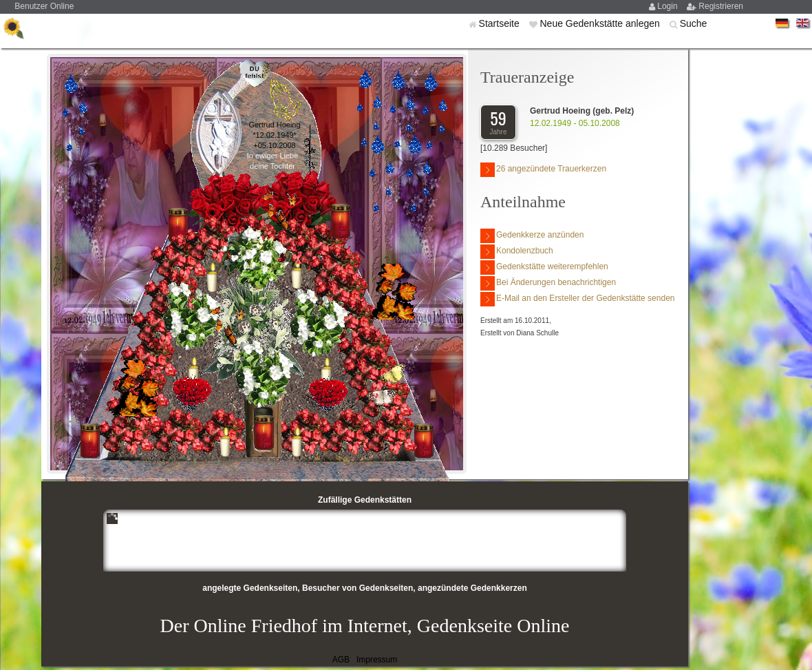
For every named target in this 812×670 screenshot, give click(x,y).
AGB (341, 660)
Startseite (501, 23)
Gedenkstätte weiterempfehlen (544, 268)
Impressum (377, 660)
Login (669, 6)
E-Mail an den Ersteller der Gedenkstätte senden (577, 299)
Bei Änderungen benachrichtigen (548, 283)
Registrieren (721, 6)
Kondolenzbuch (517, 252)
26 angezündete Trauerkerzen (543, 170)
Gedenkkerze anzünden (532, 236)
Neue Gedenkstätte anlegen (601, 23)
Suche (694, 23)
